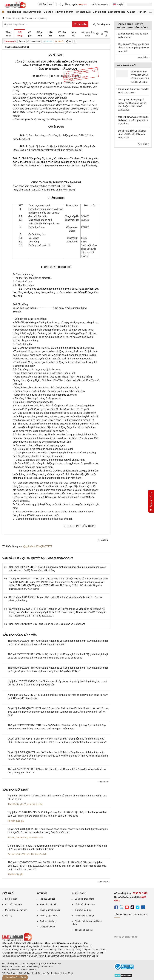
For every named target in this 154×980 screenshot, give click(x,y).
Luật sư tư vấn (116, 12)
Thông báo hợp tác (84, 930)
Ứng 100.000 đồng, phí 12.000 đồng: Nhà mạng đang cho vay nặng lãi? (133, 48)
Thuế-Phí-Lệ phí (15, 804)
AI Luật (131, 12)
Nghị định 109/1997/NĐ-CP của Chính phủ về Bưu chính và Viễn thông (47, 624)
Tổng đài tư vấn (47, 927)
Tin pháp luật (83, 12)
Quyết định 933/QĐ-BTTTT (38, 546)
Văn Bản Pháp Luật (12, 973)
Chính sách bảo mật (84, 916)
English (119, 4)
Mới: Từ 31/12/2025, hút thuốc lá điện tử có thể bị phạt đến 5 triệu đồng (133, 120)
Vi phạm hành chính (34, 804)
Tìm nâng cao (102, 24)
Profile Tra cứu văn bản (16, 910)
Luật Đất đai (48, 973)
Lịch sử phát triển (13, 904)
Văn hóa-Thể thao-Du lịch (34, 854)
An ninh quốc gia (16, 821)
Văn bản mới (14, 12)
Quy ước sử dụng (83, 910)
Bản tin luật (99, 12)
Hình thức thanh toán (85, 904)
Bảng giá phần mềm (84, 899)
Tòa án (11, 838)
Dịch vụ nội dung (48, 921)
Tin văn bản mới (64, 12)
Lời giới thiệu (11, 899)
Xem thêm (104, 782)
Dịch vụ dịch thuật (49, 916)
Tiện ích (142, 12)
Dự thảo (48, 12)
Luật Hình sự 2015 (64, 973)
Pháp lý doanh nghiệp (50, 910)
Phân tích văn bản (49, 904)
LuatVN (103, 540)
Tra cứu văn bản (32, 12)
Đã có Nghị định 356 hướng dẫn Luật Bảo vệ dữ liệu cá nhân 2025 (132, 134)
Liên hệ (9, 916)
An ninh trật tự (15, 854)
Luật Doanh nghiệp (31, 973)
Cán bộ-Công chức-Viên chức (29, 838)
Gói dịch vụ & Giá (99, 4)
